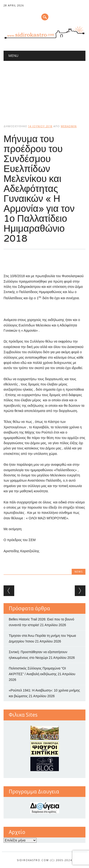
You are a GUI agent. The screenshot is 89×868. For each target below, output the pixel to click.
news (79, 572)
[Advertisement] (44, 89)
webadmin (69, 126)
